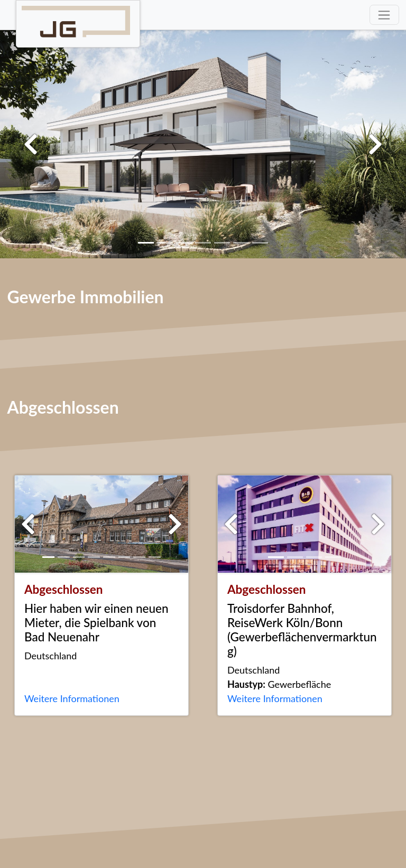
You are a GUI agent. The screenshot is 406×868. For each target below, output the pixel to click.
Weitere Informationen (72, 698)
